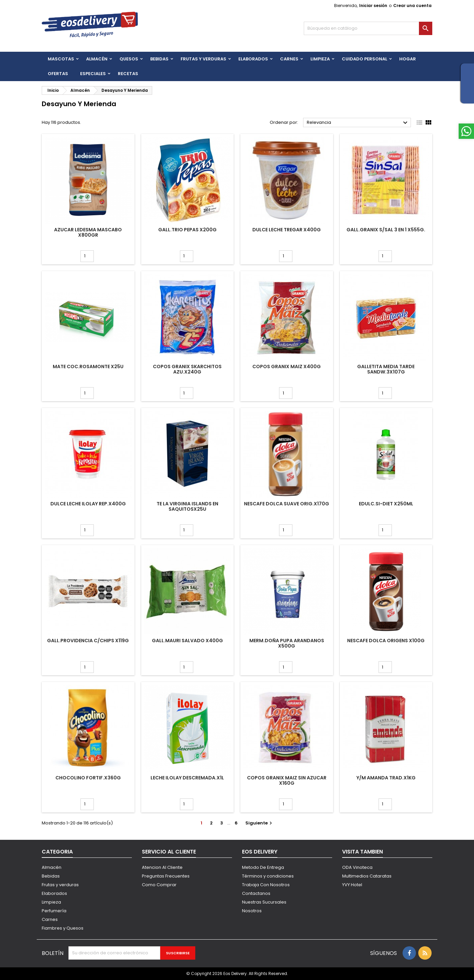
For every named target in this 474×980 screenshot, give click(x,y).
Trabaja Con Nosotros (266, 885)
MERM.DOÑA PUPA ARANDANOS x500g (287, 643)
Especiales (93, 74)
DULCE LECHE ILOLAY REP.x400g (88, 504)
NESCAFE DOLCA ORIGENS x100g (386, 641)
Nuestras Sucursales (264, 902)
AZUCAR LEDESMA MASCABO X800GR (88, 232)
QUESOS (129, 59)
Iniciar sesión (373, 6)
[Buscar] (368, 28)
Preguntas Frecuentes (166, 876)
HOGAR (408, 59)
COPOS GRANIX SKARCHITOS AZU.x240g (187, 369)
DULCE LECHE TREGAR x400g (287, 230)
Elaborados (253, 59)
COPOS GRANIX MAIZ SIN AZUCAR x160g (287, 780)
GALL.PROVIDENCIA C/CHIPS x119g (88, 641)
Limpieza (320, 59)
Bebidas (51, 876)
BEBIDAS (159, 59)
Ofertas (58, 74)
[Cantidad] (87, 256)
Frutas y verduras (60, 885)
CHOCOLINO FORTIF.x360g (88, 778)
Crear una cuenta (412, 6)
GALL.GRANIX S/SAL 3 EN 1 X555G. (386, 230)
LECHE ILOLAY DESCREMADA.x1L (187, 778)
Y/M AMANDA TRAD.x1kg (386, 778)
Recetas (128, 74)
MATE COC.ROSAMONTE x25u (88, 366)
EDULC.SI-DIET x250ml (386, 504)
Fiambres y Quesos (63, 928)
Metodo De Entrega (263, 867)
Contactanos (256, 893)
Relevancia (358, 123)
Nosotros (252, 911)
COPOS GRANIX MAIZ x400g (287, 366)
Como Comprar (159, 885)
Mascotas (61, 59)
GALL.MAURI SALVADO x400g (187, 641)
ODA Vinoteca (357, 867)
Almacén (97, 59)
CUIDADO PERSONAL (365, 59)
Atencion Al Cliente (162, 867)
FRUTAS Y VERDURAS (203, 59)
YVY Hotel (352, 885)
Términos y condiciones (268, 876)
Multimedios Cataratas (367, 876)
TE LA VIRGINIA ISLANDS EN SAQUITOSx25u (187, 506)
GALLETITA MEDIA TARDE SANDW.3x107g (386, 369)
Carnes (289, 59)
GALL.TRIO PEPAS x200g (187, 230)
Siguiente (260, 823)
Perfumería (54, 911)
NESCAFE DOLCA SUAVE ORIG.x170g (287, 504)
